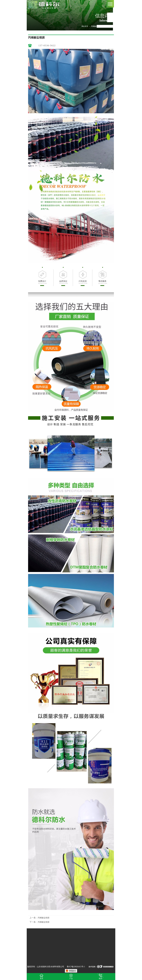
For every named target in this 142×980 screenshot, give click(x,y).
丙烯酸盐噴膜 (96, 26)
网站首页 (85, 26)
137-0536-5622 (47, 45)
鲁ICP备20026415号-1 (76, 967)
